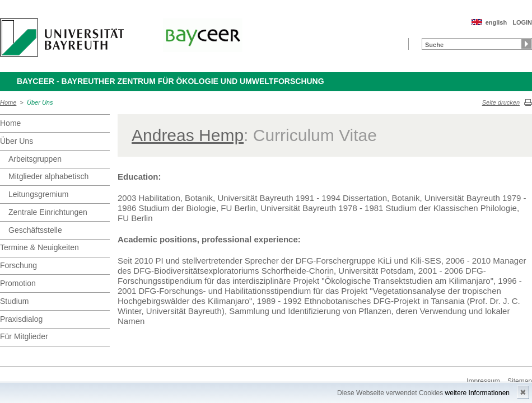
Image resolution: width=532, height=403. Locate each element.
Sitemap (520, 381)
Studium (14, 301)
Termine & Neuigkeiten (39, 247)
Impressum (483, 381)
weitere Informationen (477, 393)
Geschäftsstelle (35, 230)
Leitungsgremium (38, 194)
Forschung (18, 265)
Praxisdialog (21, 319)
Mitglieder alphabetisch (48, 176)
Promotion (18, 283)
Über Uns (40, 102)
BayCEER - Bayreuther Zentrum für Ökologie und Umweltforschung (171, 81)
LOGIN (522, 22)
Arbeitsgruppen (35, 159)
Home (8, 102)
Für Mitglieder (24, 336)
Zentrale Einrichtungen (48, 212)
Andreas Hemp (188, 135)
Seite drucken (501, 102)
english (496, 22)
